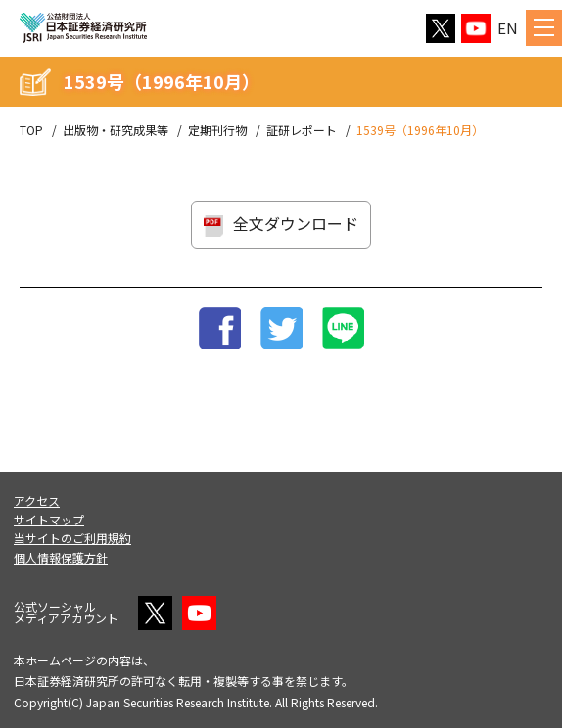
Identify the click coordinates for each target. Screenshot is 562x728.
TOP (31, 130)
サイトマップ (49, 519)
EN (508, 28)
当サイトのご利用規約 (72, 538)
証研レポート (302, 130)
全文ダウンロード (296, 223)
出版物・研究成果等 (116, 130)
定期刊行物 (217, 130)
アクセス (37, 500)
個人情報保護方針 (61, 557)
